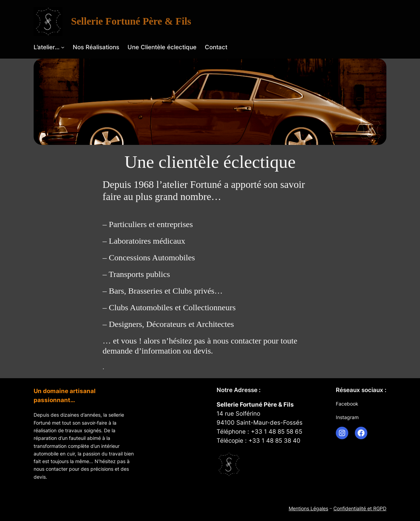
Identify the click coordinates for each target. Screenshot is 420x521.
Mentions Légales (308, 508)
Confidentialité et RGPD (360, 508)
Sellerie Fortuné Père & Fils (131, 21)
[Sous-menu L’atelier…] (63, 47)
